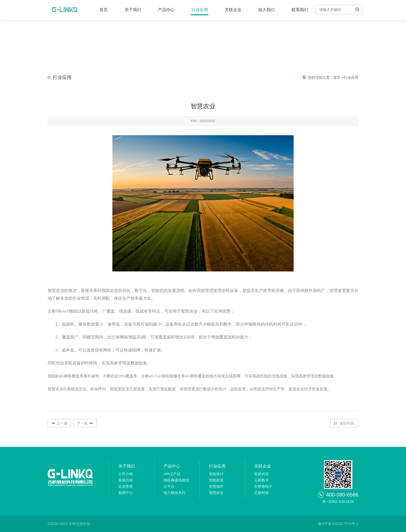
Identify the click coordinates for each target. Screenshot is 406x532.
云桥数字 (262, 480)
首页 (104, 10)
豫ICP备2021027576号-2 (338, 524)
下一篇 (82, 423)
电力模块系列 (175, 493)
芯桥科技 (262, 493)
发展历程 (126, 480)
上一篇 (62, 423)
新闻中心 (126, 493)
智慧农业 (216, 493)
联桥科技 (262, 474)
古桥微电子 (263, 486)
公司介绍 (126, 474)
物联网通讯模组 (176, 480)
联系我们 (300, 10)
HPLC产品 (172, 474)
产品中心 (166, 10)
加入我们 (266, 10)
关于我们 (133, 10)
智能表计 (216, 474)
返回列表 (347, 423)
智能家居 (216, 480)
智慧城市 (216, 486)
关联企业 (233, 10)
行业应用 (200, 10)
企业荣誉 (126, 486)
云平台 (169, 486)
